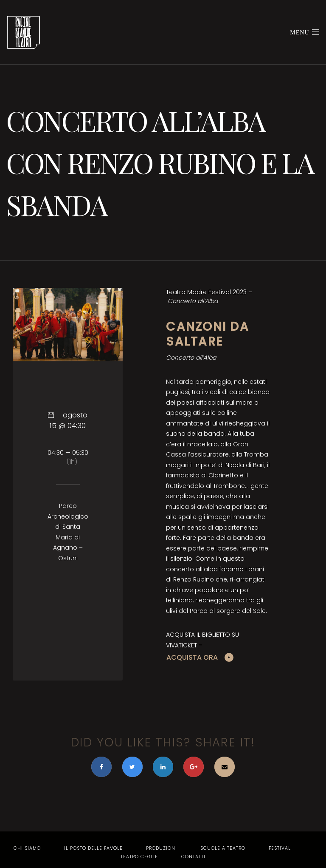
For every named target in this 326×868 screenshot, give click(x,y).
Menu (305, 32)
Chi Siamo (27, 848)
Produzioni (162, 848)
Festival (280, 848)
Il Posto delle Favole (93, 848)
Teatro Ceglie (139, 857)
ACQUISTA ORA (192, 657)
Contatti (193, 857)
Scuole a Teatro (223, 848)
